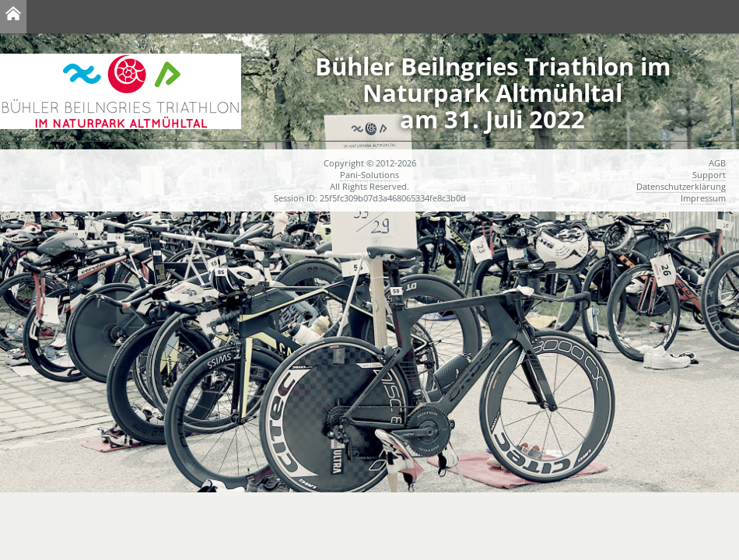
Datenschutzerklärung (681, 186)
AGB (717, 163)
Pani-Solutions (369, 175)
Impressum (703, 198)
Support (709, 175)
